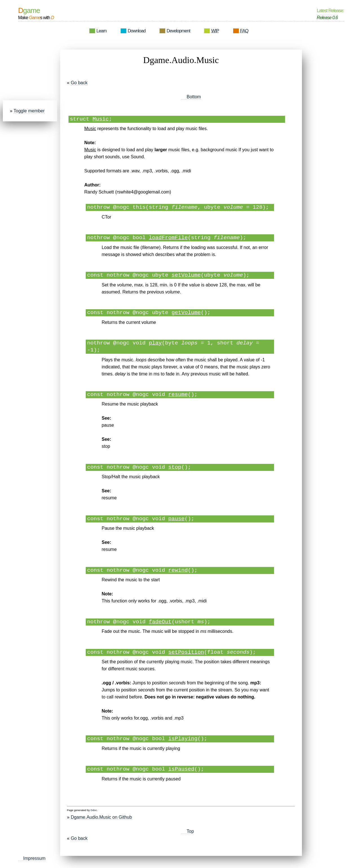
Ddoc (94, 810)
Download (137, 31)
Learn (101, 31)
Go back (79, 83)
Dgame (29, 11)
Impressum (34, 858)
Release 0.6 (327, 18)
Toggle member (29, 111)
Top (190, 831)
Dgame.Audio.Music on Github (101, 817)
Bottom (194, 97)
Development (178, 31)
